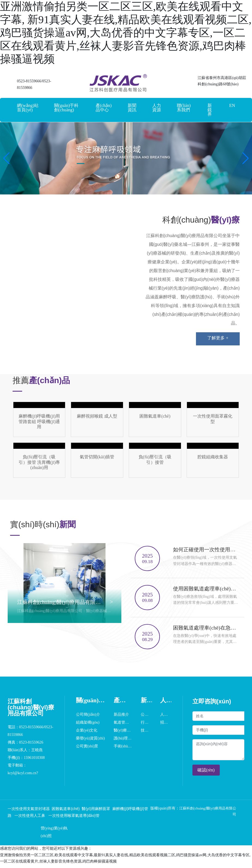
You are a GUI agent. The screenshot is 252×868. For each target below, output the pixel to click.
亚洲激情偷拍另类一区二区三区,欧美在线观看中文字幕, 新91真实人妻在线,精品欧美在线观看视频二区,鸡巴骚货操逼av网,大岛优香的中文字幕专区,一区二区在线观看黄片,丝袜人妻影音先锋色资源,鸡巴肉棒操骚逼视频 (126, 33)
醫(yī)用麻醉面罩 (96, 812)
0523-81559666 (29, 81)
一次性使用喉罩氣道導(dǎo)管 (74, 819)
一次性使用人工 (27, 819)
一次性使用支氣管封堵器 (29, 812)
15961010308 (35, 761)
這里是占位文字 (39, 419)
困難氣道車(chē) (66, 812)
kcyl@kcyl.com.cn (22, 776)
